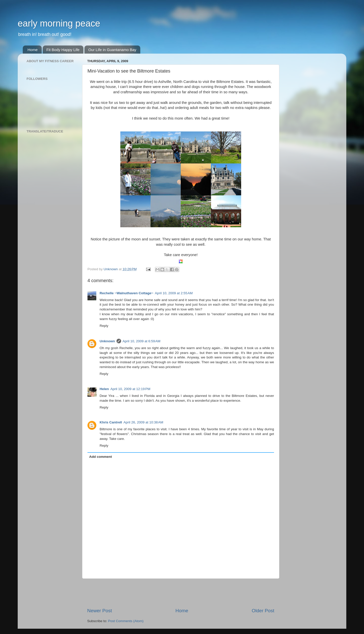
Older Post (263, 611)
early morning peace (59, 23)
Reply (104, 326)
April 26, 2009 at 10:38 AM (143, 422)
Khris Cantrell (111, 422)
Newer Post (100, 611)
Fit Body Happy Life (63, 50)
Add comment (101, 457)
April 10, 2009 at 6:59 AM (142, 341)
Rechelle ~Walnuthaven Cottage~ (127, 293)
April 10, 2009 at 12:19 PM (130, 389)
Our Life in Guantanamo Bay (112, 50)
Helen (104, 389)
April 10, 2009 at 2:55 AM (174, 293)
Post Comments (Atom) (126, 621)
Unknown (107, 341)
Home (33, 50)
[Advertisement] (181, 593)
